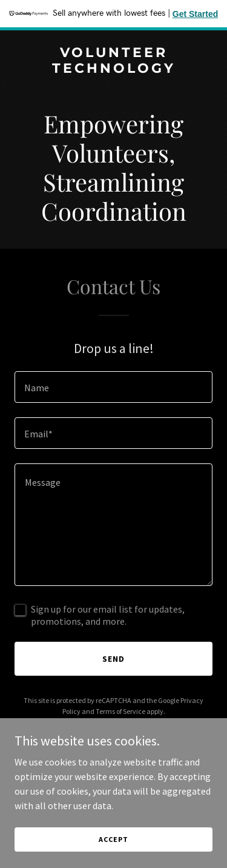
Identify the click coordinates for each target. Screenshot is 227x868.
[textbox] (113, 387)
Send (113, 659)
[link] (113, 69)
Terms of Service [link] (120, 711)
